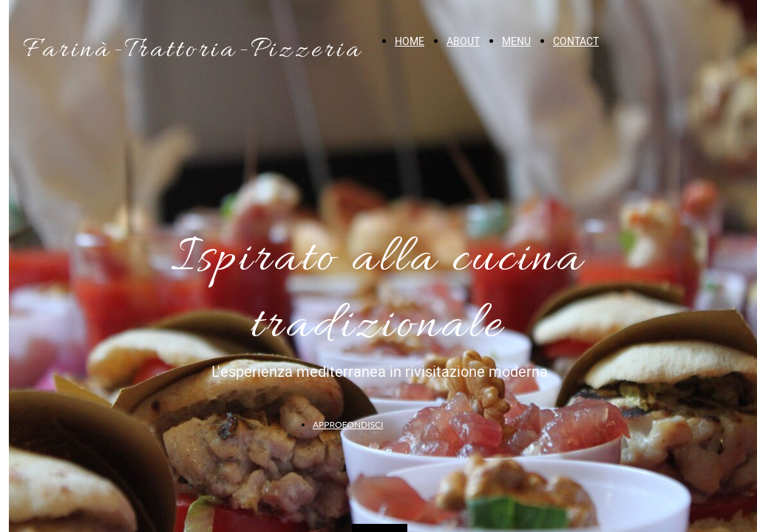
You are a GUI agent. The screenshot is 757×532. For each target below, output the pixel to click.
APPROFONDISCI (348, 424)
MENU (516, 42)
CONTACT (576, 42)
